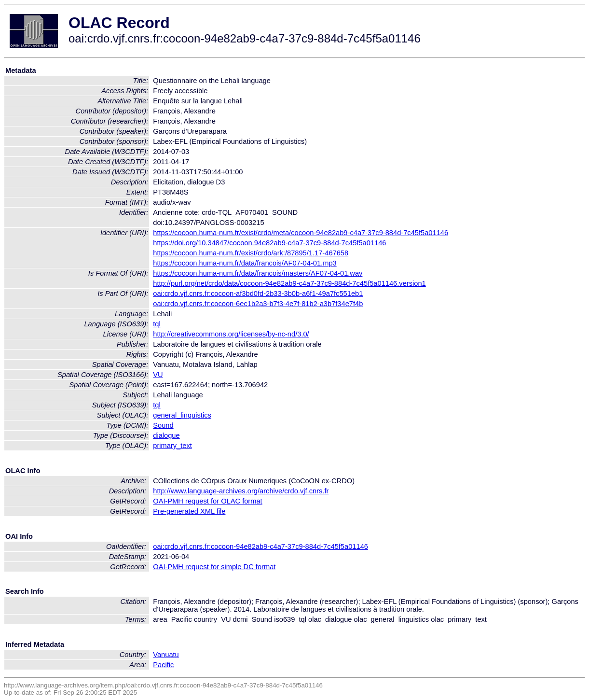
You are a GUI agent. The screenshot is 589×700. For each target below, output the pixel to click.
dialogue (166, 435)
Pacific (163, 665)
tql (157, 324)
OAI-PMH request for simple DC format (214, 567)
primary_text (172, 446)
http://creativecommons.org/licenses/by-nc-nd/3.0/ (231, 334)
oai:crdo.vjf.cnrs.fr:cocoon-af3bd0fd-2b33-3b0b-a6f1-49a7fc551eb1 (258, 294)
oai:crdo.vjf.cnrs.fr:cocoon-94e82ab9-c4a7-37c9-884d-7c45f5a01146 (260, 546)
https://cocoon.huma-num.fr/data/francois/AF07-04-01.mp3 (245, 263)
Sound (163, 425)
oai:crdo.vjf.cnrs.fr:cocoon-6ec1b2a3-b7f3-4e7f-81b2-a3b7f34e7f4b (258, 304)
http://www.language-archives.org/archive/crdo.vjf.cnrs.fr (241, 491)
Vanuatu (166, 655)
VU (158, 375)
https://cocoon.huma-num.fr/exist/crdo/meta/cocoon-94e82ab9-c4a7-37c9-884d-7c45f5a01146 (301, 233)
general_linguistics (182, 415)
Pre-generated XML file (189, 511)
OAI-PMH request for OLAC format (207, 501)
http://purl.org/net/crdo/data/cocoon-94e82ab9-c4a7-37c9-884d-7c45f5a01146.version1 (289, 283)
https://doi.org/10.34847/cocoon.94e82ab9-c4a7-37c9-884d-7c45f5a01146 (269, 243)
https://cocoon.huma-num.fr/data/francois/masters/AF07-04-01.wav (258, 273)
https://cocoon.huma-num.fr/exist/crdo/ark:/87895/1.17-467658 (251, 253)
